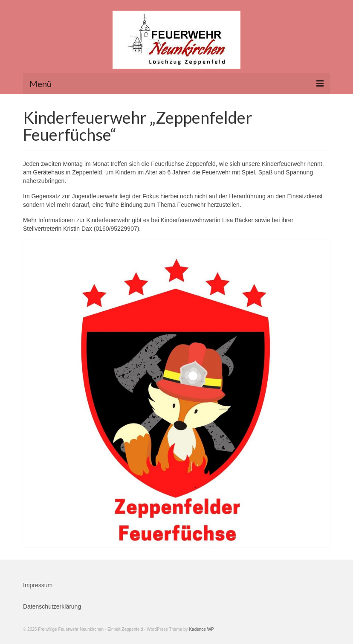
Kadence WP (201, 629)
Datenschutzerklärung (52, 606)
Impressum (38, 585)
